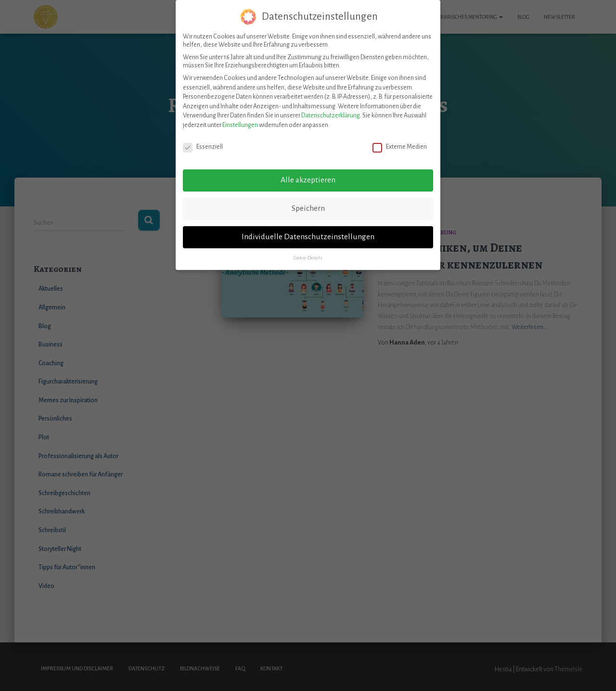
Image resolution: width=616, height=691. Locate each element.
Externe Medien (400, 141)
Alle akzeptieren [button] (308, 175)
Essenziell (203, 141)
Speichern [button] (308, 203)
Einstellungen (240, 120)
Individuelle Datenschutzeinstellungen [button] (308, 231)
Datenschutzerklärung (331, 110)
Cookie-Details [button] (308, 253)
